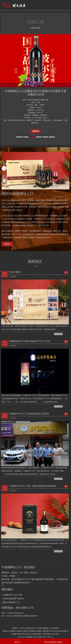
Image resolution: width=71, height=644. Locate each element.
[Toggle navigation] (65, 6)
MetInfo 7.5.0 (32, 637)
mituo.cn (50, 637)
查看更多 (7, 244)
